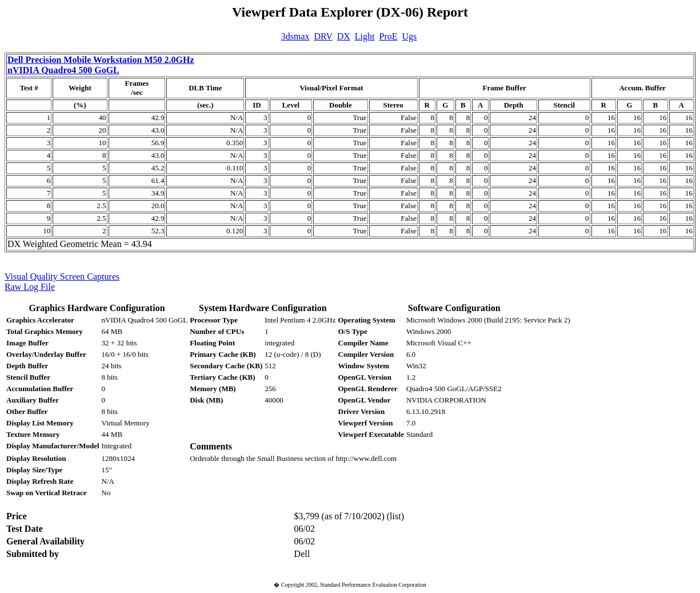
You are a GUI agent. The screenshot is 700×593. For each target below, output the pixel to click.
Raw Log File (30, 287)
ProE (389, 36)
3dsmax (295, 36)
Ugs (410, 36)
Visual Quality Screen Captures (62, 276)
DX (344, 36)
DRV (323, 36)
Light (365, 36)
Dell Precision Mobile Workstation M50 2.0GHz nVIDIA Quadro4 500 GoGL (101, 65)
